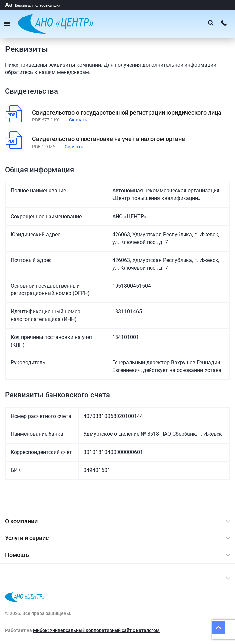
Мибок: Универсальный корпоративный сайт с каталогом (96, 630)
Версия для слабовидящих (33, 5)
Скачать (78, 120)
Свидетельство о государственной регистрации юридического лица (127, 112)
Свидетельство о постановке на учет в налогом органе (108, 139)
